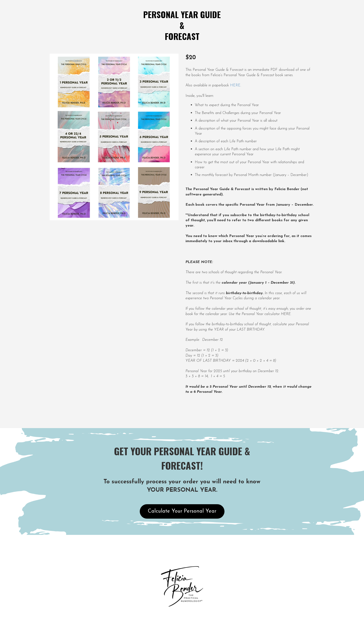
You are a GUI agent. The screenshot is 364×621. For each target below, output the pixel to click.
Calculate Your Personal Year (182, 511)
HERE (235, 85)
